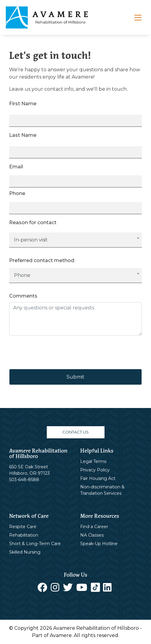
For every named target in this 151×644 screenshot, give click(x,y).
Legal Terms (93, 461)
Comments (23, 296)
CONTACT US (75, 432)
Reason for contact (33, 223)
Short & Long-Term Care (35, 544)
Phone (17, 193)
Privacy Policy (95, 470)
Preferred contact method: (42, 260)
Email (16, 167)
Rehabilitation (24, 535)
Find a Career (94, 527)
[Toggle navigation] (138, 18)
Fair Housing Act (98, 478)
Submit (75, 377)
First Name (23, 104)
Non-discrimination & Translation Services (102, 490)
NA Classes (92, 535)
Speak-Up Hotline (99, 544)
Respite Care (23, 527)
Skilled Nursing (25, 552)
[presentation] (55, 352)
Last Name (23, 135)
